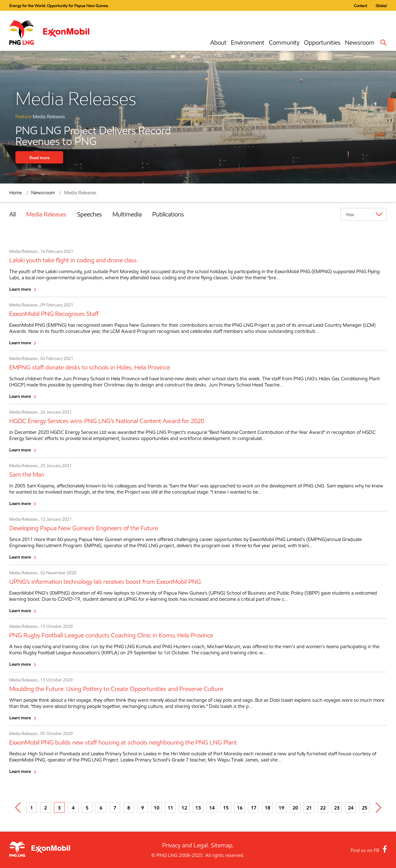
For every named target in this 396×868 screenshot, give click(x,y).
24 (351, 808)
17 (254, 808)
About (218, 42)
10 (157, 808)
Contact (360, 6)
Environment (248, 42)
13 (198, 808)
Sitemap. (222, 845)
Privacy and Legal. (186, 845)
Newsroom (360, 42)
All (12, 214)
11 (170, 808)
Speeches (90, 214)
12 (184, 808)
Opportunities (322, 42)
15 (226, 808)
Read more (39, 157)
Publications (168, 214)
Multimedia (127, 214)
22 (323, 808)
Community (284, 42)
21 (309, 808)
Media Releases (80, 193)
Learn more (20, 289)
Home (16, 193)
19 (281, 808)
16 (240, 808)
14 (212, 808)
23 (337, 808)
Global (381, 6)
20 (295, 808)
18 (267, 808)
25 (365, 808)
